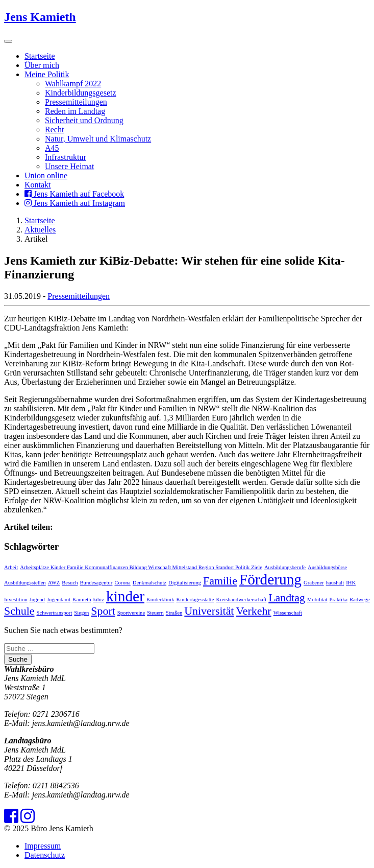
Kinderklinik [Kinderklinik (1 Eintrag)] (160, 600)
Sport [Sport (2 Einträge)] (103, 611)
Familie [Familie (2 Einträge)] (220, 581)
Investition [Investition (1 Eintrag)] (16, 600)
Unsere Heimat (69, 166)
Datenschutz (45, 855)
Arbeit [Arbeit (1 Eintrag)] (11, 567)
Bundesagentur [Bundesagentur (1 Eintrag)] (96, 583)
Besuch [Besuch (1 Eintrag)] (70, 583)
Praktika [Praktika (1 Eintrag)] (339, 600)
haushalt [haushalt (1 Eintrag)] (335, 583)
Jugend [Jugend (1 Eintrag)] (37, 600)
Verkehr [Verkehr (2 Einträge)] (253, 611)
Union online (46, 175)
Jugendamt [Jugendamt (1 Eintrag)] (59, 600)
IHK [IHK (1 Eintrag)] (351, 583)
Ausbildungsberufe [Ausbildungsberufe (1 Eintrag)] (285, 567)
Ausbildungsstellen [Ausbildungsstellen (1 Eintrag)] (25, 583)
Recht (54, 130)
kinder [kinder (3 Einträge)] (125, 596)
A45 (52, 148)
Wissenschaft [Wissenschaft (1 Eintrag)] (288, 613)
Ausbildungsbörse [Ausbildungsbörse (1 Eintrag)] (327, 567)
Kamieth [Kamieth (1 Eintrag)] (82, 600)
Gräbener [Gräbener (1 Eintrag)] (314, 583)
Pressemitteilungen (76, 102)
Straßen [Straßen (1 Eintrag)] (174, 613)
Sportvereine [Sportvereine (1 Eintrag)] (131, 613)
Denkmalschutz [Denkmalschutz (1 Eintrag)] (149, 583)
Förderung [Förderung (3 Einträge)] (270, 579)
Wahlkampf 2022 (73, 84)
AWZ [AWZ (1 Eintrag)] (54, 583)
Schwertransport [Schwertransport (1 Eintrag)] (55, 613)
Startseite (40, 56)
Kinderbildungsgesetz (81, 93)
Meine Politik (47, 74)
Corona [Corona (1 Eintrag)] (122, 583)
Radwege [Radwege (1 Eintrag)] (360, 600)
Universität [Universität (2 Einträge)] (209, 611)
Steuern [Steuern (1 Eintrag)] (155, 613)
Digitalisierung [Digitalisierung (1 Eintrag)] (185, 583)
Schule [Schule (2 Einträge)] (19, 611)
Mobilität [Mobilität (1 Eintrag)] (317, 600)
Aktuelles (40, 230)
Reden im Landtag (75, 111)
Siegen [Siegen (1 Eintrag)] (81, 613)
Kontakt (38, 185)
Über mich (42, 65)
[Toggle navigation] (8, 41)
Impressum (43, 846)
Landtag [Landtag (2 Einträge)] (287, 598)
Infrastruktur (66, 157)
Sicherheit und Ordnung (84, 120)
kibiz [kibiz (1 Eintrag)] (99, 600)
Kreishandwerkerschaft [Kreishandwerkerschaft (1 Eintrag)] (241, 600)
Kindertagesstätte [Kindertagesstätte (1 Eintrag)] (195, 600)
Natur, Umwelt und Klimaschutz (98, 139)
